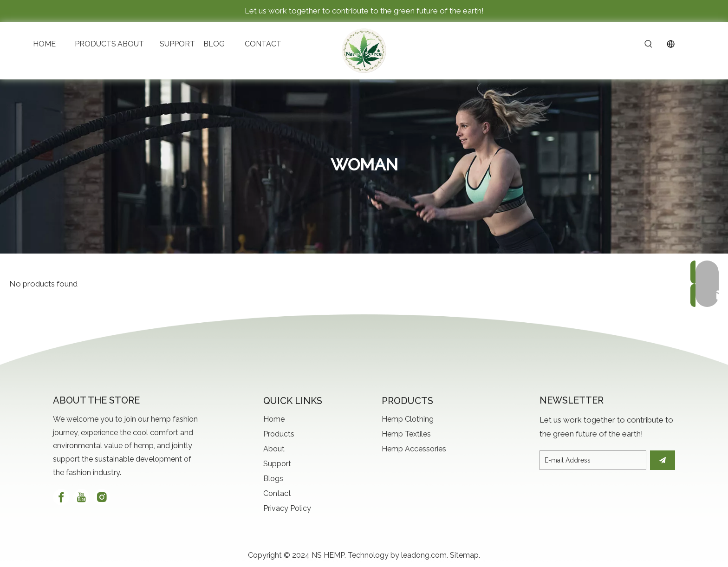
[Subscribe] (663, 460)
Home (274, 419)
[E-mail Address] (593, 460)
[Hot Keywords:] (649, 45)
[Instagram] (102, 497)
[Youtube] (81, 497)
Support (277, 464)
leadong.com (424, 555)
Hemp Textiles (406, 434)
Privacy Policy (287, 508)
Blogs (273, 479)
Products (279, 434)
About (274, 449)
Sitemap (464, 555)
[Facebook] (61, 497)
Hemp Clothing (408, 419)
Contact (277, 493)
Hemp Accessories (414, 449)
